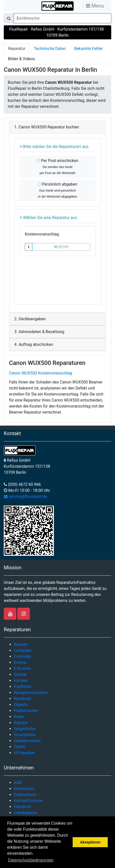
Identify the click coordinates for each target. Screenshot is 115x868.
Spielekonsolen (27, 741)
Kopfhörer (23, 687)
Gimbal (20, 675)
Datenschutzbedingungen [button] (31, 860)
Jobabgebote (26, 813)
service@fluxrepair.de (25, 496)
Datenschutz (25, 795)
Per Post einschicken (58, 167)
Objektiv (21, 705)
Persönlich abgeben (57, 190)
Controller (23, 656)
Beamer (21, 644)
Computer (23, 650)
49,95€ (61, 247)
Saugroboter (25, 729)
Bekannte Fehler (88, 49)
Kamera (21, 681)
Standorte (23, 807)
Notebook (23, 699)
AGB (18, 783)
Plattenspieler (26, 711)
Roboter (21, 723)
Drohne (20, 662)
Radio (19, 717)
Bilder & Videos (22, 59)
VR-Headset (24, 753)
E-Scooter (22, 668)
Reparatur (17, 49)
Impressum (24, 789)
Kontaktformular (28, 801)
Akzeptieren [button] (90, 842)
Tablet (19, 747)
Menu (95, 6)
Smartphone (25, 735)
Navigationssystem (31, 693)
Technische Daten (50, 49)
